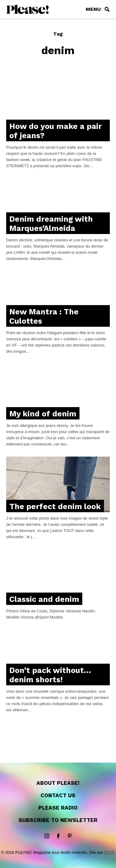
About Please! (58, 783)
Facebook (58, 836)
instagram (47, 836)
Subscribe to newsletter (58, 820)
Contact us (58, 795)
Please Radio (58, 808)
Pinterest (70, 836)
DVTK (109, 852)
